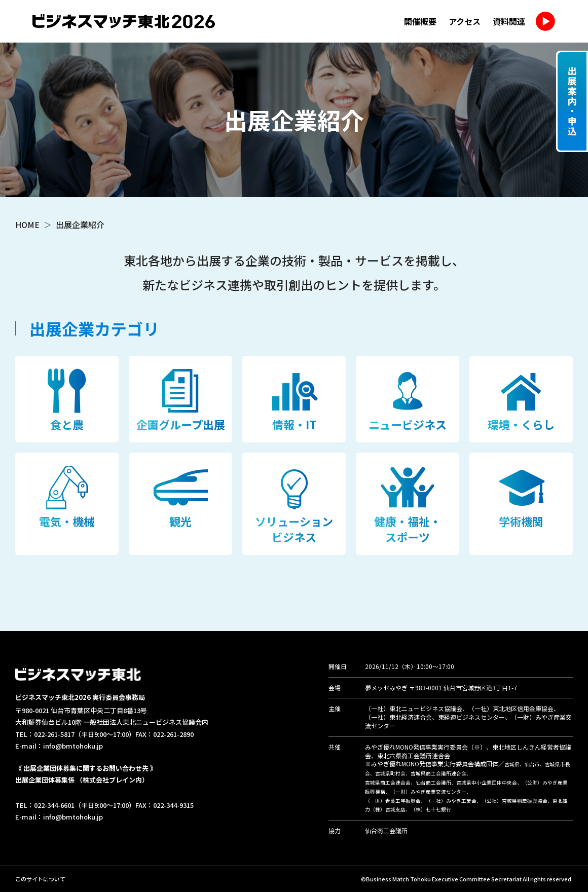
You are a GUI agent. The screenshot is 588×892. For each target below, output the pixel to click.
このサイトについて (40, 879)
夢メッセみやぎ (386, 687)
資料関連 (509, 21)
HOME (27, 225)
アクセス (465, 21)
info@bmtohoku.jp (73, 746)
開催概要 (420, 21)
